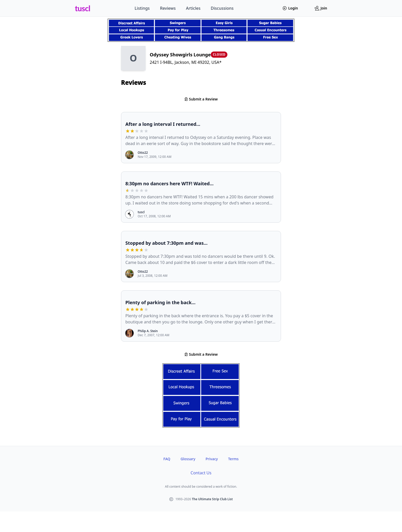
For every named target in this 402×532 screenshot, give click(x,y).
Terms (233, 459)
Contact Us (201, 473)
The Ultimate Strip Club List (212, 499)
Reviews (168, 8)
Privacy (212, 459)
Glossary (188, 459)
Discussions (222, 8)
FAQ (167, 459)
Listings (142, 8)
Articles (193, 8)
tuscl (83, 8)
